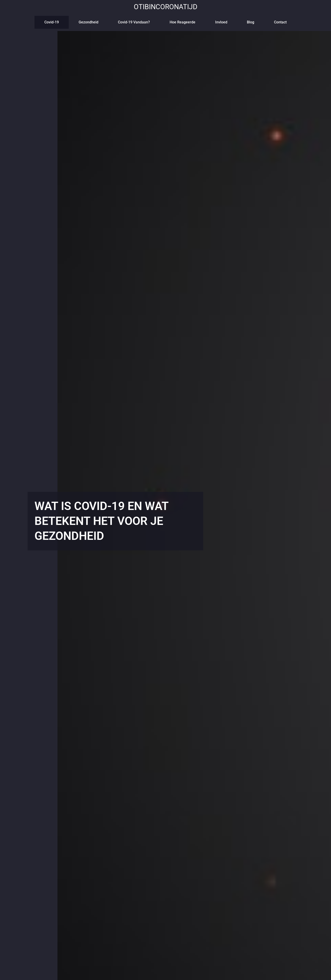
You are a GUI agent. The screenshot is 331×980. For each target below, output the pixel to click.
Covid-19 (52, 22)
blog (251, 22)
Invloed (221, 22)
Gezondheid (88, 22)
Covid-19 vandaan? (134, 22)
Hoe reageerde (183, 22)
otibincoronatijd (166, 7)
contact (280, 22)
